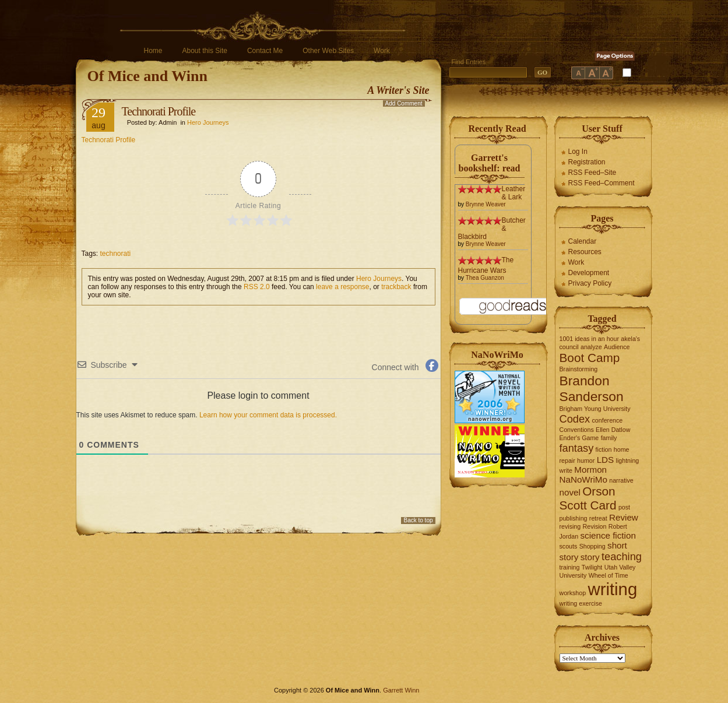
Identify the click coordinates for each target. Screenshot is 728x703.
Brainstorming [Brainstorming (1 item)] (579, 369)
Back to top (418, 520)
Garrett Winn (401, 690)
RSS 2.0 (257, 287)
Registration (587, 162)
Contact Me (265, 51)
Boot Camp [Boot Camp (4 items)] (590, 358)
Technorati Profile (159, 111)
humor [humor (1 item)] (586, 461)
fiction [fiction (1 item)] (604, 449)
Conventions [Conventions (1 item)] (577, 430)
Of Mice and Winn (147, 76)
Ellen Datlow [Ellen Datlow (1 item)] (613, 430)
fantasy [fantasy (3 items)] (577, 448)
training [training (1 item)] (570, 567)
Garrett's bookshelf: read (490, 163)
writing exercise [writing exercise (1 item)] (581, 603)
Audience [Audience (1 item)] (617, 347)
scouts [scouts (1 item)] (569, 546)
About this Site (205, 51)
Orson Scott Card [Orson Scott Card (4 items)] (588, 498)
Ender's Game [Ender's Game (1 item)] (579, 438)
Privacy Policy (590, 283)
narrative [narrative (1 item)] (621, 480)
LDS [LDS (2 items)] (606, 460)
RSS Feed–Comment (602, 183)
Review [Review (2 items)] (624, 517)
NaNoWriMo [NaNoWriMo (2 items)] (583, 479)
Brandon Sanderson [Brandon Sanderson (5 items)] (592, 389)
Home (153, 51)
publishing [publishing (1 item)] (574, 518)
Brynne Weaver (486, 204)
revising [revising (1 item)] (570, 526)
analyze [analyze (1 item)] (591, 347)
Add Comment (404, 103)
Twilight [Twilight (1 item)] (592, 567)
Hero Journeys (208, 122)
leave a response (342, 287)
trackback (396, 287)
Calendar (583, 241)
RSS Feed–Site (592, 173)
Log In (578, 152)
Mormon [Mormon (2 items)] (590, 470)
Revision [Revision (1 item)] (595, 526)
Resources (585, 252)
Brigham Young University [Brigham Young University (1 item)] (595, 409)
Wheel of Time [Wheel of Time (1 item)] (609, 575)
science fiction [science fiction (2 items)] (608, 535)
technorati (116, 254)
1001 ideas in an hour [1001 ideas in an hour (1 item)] (590, 339)
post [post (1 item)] (624, 507)
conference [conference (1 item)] (608, 420)
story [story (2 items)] (590, 557)
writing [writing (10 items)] (612, 589)
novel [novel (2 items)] (570, 492)
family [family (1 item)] (609, 438)
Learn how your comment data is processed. (268, 415)
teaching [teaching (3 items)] (622, 556)
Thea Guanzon (485, 278)
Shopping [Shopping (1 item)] (592, 546)
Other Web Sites (328, 51)
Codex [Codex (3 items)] (575, 419)
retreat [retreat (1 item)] (598, 518)
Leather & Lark (514, 193)
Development (589, 273)
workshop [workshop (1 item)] (573, 593)
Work (382, 51)
